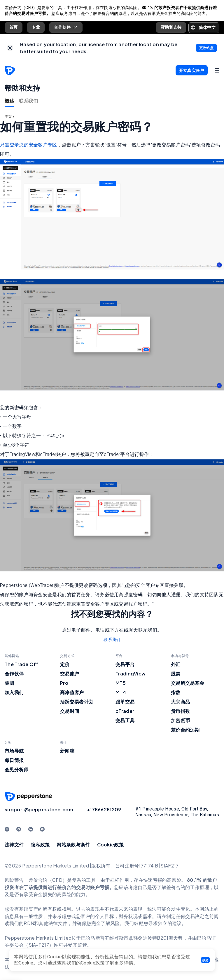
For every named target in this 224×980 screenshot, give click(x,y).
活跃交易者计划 (77, 702)
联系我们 (28, 101)
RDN (29, 923)
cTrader (125, 711)
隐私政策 (40, 845)
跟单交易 (125, 702)
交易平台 (125, 664)
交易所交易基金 (188, 683)
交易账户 (70, 674)
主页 (8, 117)
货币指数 (180, 711)
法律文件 (14, 845)
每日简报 (14, 760)
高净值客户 (72, 693)
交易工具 (125, 721)
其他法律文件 (53, 923)
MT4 (121, 693)
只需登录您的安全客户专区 (29, 145)
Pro (64, 683)
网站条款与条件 (73, 845)
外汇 (176, 664)
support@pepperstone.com (39, 810)
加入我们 (14, 693)
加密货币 (180, 721)
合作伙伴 (66, 27)
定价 (65, 664)
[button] (205, 960)
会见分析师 (17, 770)
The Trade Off (22, 664)
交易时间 (70, 711)
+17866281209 (104, 810)
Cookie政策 (110, 845)
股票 (176, 674)
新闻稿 (67, 751)
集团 (9, 683)
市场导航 (14, 751)
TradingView (131, 674)
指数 (176, 693)
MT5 (121, 683)
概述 (9, 101)
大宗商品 (180, 702)
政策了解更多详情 (114, 963)
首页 (14, 27)
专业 (36, 27)
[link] (10, 48)
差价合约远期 (185, 730)
